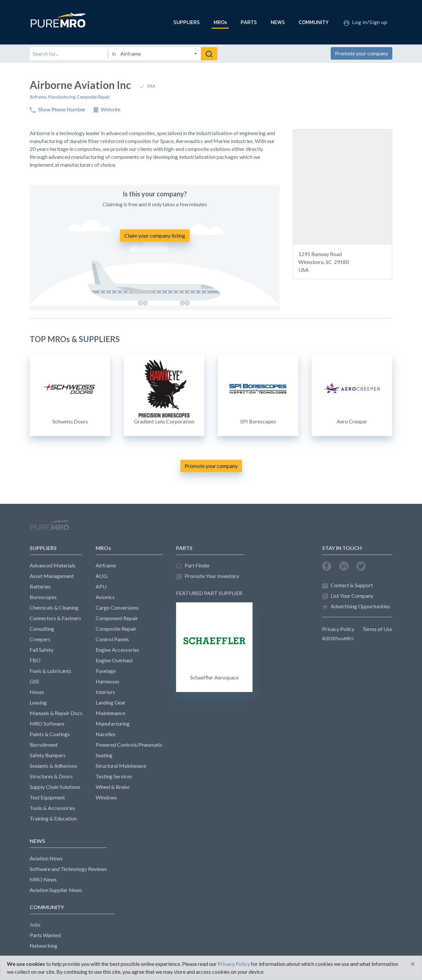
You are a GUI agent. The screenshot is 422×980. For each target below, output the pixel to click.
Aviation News (46, 858)
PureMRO (49, 528)
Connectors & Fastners (55, 618)
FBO (35, 660)
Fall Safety (42, 650)
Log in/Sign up (365, 22)
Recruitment (44, 745)
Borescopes (43, 597)
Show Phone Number (58, 110)
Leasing (38, 702)
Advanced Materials (53, 565)
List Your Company (348, 596)
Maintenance (110, 713)
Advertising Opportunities (356, 606)
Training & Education (53, 818)
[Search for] (69, 54)
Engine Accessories (117, 650)
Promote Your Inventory (208, 576)
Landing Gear (111, 702)
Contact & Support (347, 585)
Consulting (42, 629)
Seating (104, 755)
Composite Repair (93, 97)
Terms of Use (377, 629)
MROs (220, 22)
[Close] (413, 964)
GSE (34, 681)
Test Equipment (47, 797)
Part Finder (193, 566)
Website (107, 110)
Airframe (38, 97)
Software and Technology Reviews (68, 869)
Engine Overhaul (114, 660)
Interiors (105, 692)
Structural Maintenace (121, 766)
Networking (44, 946)
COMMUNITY (314, 22)
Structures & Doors (51, 776)
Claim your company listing (155, 235)
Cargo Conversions (117, 607)
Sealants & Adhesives (53, 766)
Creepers (40, 639)
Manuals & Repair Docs (56, 713)
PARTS (249, 22)
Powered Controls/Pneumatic (129, 745)
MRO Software (47, 723)
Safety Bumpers (48, 755)
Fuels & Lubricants (50, 671)
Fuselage (106, 671)
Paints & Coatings (50, 734)
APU (101, 586)
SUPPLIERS (187, 22)
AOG (102, 576)
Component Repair (117, 618)
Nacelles (105, 734)
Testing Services (114, 776)
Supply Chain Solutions (55, 787)
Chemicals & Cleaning (54, 607)
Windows (106, 797)
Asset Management (52, 576)
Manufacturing (62, 97)
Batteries (40, 586)
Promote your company (362, 53)
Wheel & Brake (113, 787)
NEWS (278, 22)
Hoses (37, 692)
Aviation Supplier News (56, 890)
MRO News (43, 879)
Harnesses (107, 681)
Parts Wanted (45, 935)
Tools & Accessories (52, 808)
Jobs (35, 924)
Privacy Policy (338, 629)
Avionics (105, 597)
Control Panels (112, 639)
